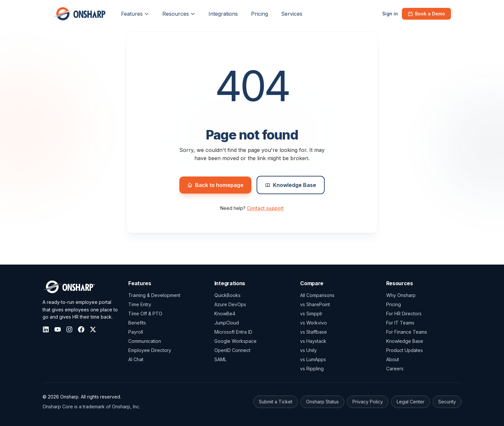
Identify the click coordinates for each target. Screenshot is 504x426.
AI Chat (136, 359)
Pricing (394, 304)
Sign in (390, 14)
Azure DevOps (230, 304)
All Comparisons (317, 295)
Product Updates (405, 350)
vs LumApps (313, 359)
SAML (220, 359)
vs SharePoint (315, 304)
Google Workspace (235, 341)
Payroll (136, 332)
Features (135, 14)
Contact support (265, 208)
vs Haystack (313, 341)
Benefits (137, 323)
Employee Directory (150, 350)
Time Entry (140, 304)
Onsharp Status (322, 402)
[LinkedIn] (46, 329)
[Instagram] (69, 329)
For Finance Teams (407, 332)
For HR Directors (404, 314)
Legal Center (411, 402)
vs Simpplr (311, 314)
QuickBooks (227, 295)
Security (447, 402)
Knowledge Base (291, 185)
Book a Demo (426, 14)
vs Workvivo (314, 323)
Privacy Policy (368, 402)
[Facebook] (81, 329)
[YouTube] (58, 329)
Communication (145, 341)
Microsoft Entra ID (233, 332)
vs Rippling (312, 369)
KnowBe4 (225, 314)
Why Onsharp (401, 295)
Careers (395, 369)
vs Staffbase (314, 332)
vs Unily (308, 350)
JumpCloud (227, 323)
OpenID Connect (232, 350)
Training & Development (154, 295)
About (393, 359)
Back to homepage (215, 185)
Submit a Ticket (276, 402)
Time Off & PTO (145, 314)
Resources (179, 14)
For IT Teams (400, 323)
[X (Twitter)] (93, 329)
